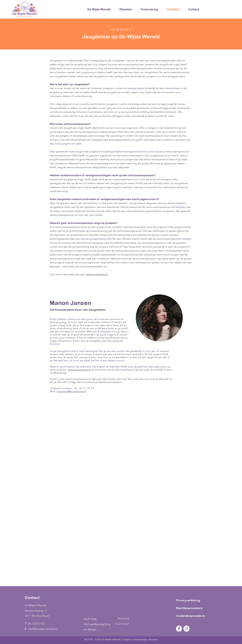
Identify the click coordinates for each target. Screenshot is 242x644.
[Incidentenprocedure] (191, 616)
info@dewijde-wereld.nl (42, 629)
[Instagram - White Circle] (187, 629)
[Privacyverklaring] (191, 600)
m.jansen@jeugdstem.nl (71, 392)
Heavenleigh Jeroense (146, 640)
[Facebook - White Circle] (179, 629)
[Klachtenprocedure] (191, 608)
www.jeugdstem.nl (97, 275)
